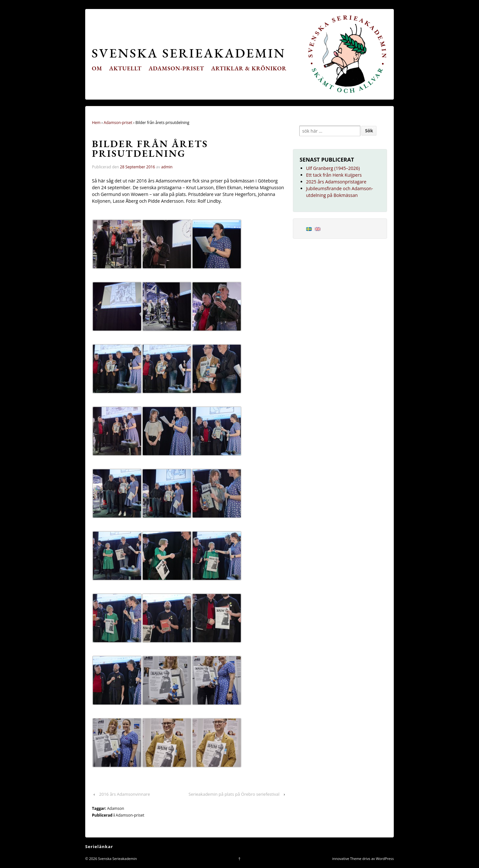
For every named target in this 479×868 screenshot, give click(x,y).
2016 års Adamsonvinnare (124, 794)
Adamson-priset (176, 68)
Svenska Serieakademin (189, 53)
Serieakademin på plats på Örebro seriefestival (234, 794)
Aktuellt (126, 68)
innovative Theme (347, 859)
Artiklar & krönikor (249, 68)
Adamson (116, 808)
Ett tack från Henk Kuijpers (334, 175)
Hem (96, 123)
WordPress (385, 859)
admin (167, 167)
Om (97, 68)
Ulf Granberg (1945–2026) (333, 168)
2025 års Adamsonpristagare (336, 182)
